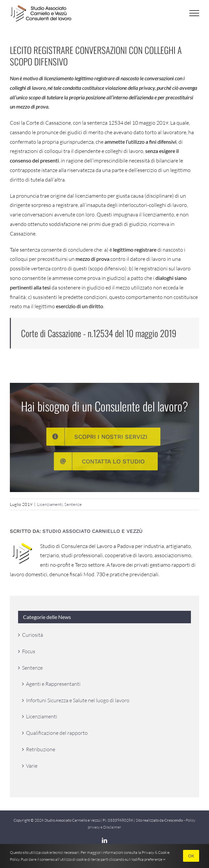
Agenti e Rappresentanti (53, 684)
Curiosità (33, 635)
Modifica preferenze (147, 859)
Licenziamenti (50, 504)
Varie (32, 766)
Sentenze (73, 504)
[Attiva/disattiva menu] (194, 13)
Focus (29, 651)
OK (191, 856)
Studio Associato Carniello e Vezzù (93, 531)
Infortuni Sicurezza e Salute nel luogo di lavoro (78, 700)
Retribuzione (41, 749)
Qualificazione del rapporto (57, 733)
